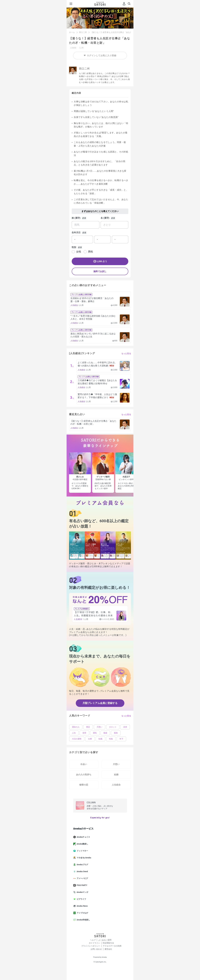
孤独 (116, 733)
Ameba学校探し (83, 920)
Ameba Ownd (82, 872)
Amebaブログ (82, 865)
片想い (100, 727)
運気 (95, 733)
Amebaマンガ (82, 892)
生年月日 (76, 232)
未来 (125, 727)
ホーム (72, 32)
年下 (121, 739)
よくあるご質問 (105, 940)
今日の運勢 (77, 739)
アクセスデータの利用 (112, 946)
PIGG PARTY (82, 885)
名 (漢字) (105, 218)
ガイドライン (94, 943)
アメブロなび (82, 913)
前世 (84, 733)
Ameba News (82, 906)
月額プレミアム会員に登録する (100, 703)
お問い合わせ (96, 949)
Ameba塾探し (82, 844)
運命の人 (76, 727)
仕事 (90, 739)
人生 (74, 733)
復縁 (105, 733)
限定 (88, 727)
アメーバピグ (82, 878)
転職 (100, 739)
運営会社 (108, 949)
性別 (74, 247)
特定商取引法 (108, 943)
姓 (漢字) (76, 218)
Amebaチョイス (83, 837)
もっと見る (126, 354)
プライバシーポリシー (91, 946)
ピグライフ (81, 899)
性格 (111, 739)
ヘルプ (93, 940)
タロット (113, 727)
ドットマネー (82, 851)
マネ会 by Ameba (84, 858)
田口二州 (83, 32)
